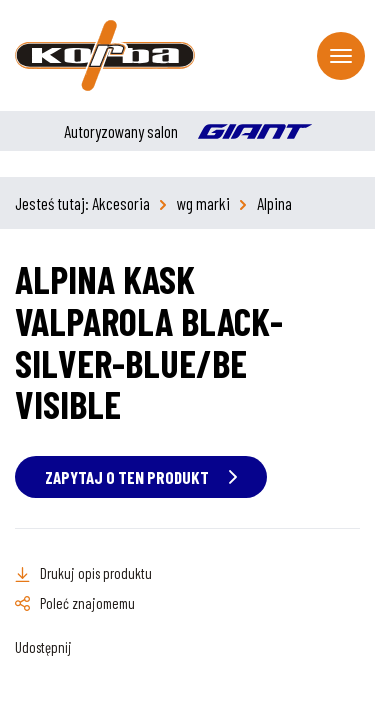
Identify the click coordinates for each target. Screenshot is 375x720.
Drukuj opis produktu (96, 573)
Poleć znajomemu (87, 603)
